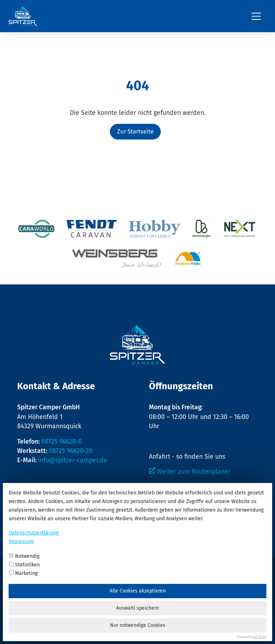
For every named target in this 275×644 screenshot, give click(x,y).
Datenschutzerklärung (33, 533)
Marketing (23, 573)
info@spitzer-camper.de (73, 460)
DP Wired (260, 637)
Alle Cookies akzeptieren (138, 591)
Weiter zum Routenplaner (194, 472)
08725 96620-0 (62, 442)
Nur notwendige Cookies (138, 625)
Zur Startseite (135, 131)
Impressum (21, 541)
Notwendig (24, 556)
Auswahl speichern (137, 608)
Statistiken (24, 565)
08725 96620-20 (71, 451)
